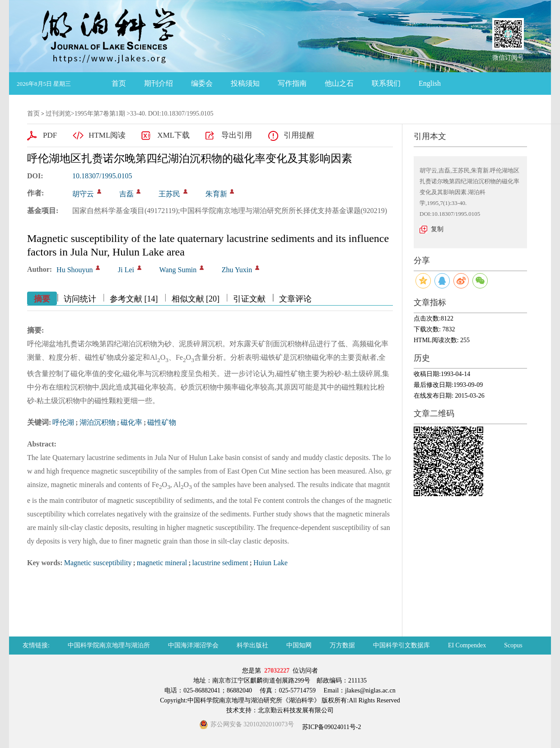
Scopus (513, 645)
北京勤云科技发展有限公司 (296, 710)
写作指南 (292, 83)
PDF (50, 135)
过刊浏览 (58, 114)
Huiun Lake (271, 563)
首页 (119, 83)
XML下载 (173, 135)
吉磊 (126, 194)
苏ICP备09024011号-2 (331, 727)
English (430, 83)
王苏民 (169, 194)
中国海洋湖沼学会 (193, 645)
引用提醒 (299, 135)
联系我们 (386, 83)
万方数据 (342, 645)
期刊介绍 (159, 83)
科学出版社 (252, 645)
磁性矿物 (162, 422)
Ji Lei (126, 270)
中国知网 (299, 645)
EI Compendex (467, 645)
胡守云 (83, 194)
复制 (437, 229)
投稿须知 (245, 83)
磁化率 (131, 422)
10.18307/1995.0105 (102, 176)
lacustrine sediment (220, 563)
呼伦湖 (63, 422)
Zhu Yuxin (237, 270)
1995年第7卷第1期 (100, 114)
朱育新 (216, 194)
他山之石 (339, 83)
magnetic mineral (162, 563)
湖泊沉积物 (98, 422)
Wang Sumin (178, 270)
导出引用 (237, 135)
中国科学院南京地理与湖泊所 (109, 645)
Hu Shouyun (75, 270)
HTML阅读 (107, 135)
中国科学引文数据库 (401, 645)
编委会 (202, 83)
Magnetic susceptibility (98, 563)
